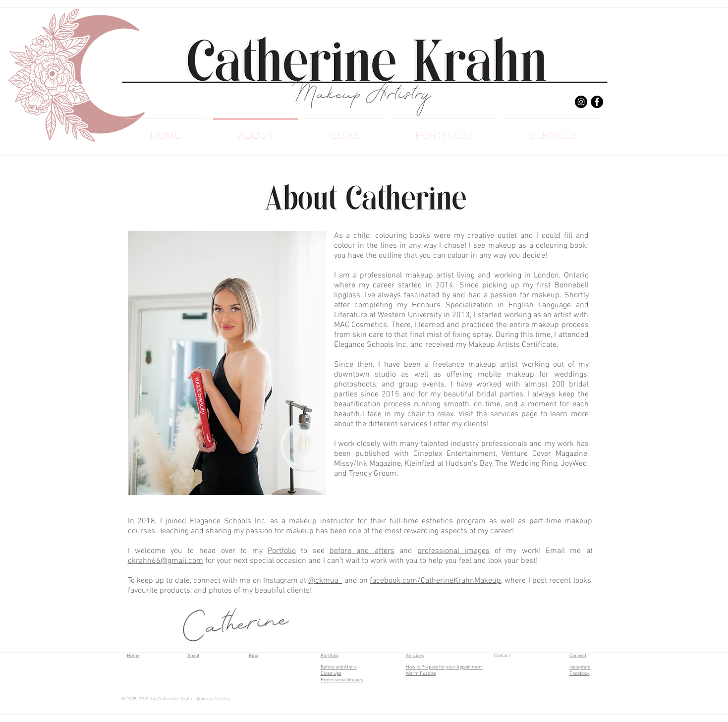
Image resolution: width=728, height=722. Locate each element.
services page (515, 414)
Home (133, 656)
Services (415, 656)
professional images (453, 551)
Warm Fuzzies (421, 674)
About (193, 656)
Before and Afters (339, 667)
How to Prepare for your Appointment (444, 667)
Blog (253, 656)
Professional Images (342, 680)
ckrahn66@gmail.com (166, 561)
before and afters (362, 551)
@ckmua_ (325, 581)
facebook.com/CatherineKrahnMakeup (435, 581)
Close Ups (331, 674)
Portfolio (282, 551)
